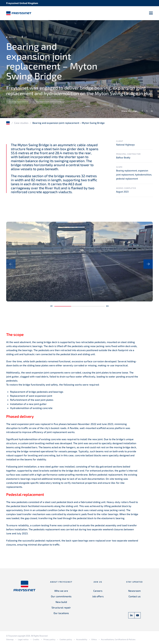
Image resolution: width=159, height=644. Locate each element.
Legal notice (23, 639)
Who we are (61, 591)
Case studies (21, 123)
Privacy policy (49, 639)
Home (8, 123)
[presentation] (11, 264)
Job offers (98, 596)
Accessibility (82, 639)
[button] (63, 306)
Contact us (135, 596)
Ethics (94, 639)
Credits (36, 639)
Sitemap (10, 639)
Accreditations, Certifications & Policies (118, 639)
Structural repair (61, 607)
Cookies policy (66, 639)
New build (61, 602)
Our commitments (61, 596)
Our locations (61, 613)
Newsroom (134, 591)
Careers (98, 591)
